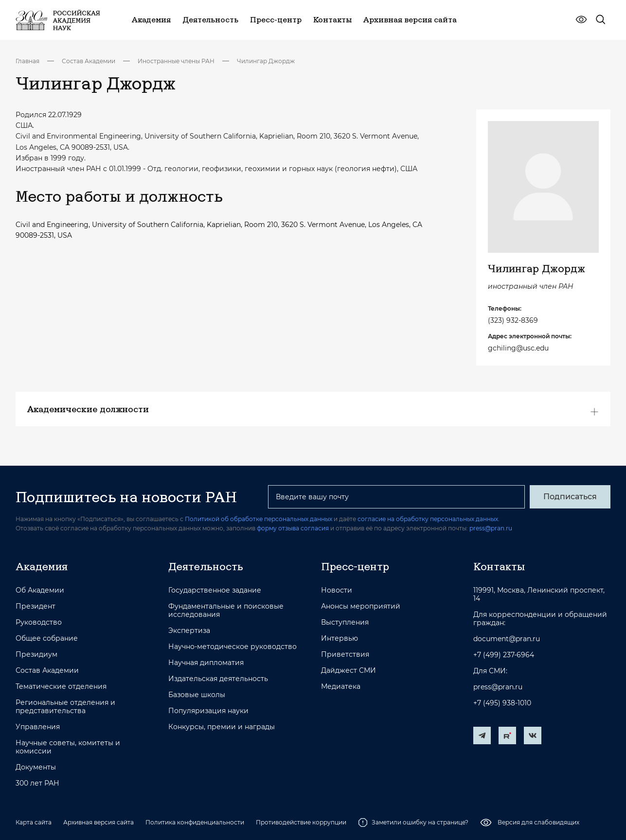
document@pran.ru (507, 639)
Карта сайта (34, 822)
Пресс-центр (355, 566)
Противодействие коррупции (301, 822)
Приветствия (345, 655)
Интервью (340, 639)
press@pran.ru (491, 528)
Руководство (39, 622)
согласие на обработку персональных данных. (429, 519)
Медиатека (341, 687)
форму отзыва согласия (293, 528)
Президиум (36, 655)
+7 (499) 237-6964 (504, 655)
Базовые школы (197, 695)
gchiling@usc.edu (518, 348)
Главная (27, 61)
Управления (38, 727)
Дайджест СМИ (349, 671)
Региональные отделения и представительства (65, 707)
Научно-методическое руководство (233, 647)
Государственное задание (215, 590)
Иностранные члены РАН (176, 61)
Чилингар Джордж (266, 61)
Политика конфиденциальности (195, 822)
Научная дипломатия (206, 663)
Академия (42, 566)
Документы (36, 767)
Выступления (345, 622)
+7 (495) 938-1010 (502, 703)
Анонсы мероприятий (361, 606)
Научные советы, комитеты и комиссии (68, 747)
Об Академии (40, 590)
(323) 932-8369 (513, 320)
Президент (36, 606)
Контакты (499, 566)
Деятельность (206, 566)
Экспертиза (189, 631)
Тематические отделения (61, 687)
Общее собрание (47, 639)
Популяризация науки (208, 711)
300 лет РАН (37, 783)
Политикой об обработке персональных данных (259, 519)
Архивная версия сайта (98, 822)
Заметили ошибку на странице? (413, 822)
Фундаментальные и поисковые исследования (226, 611)
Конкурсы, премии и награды (222, 727)
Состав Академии (89, 61)
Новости (337, 590)
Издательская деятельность (218, 679)
